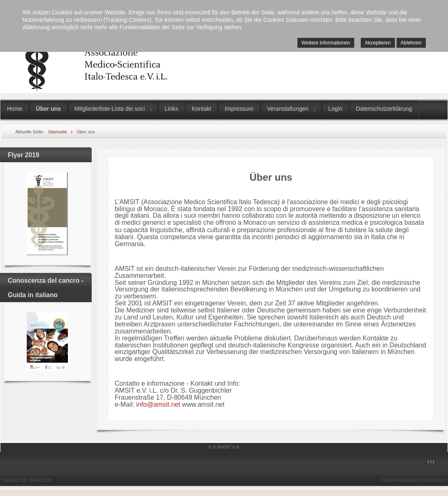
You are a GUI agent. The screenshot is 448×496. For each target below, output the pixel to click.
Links (171, 109)
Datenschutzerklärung (384, 109)
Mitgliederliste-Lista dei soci (110, 109)
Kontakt (201, 109)
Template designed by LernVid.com (413, 480)
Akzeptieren (378, 43)
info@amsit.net (158, 404)
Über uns (48, 109)
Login (335, 109)
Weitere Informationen (326, 43)
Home (15, 109)
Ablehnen (411, 43)
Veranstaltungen (288, 109)
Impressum (239, 109)
